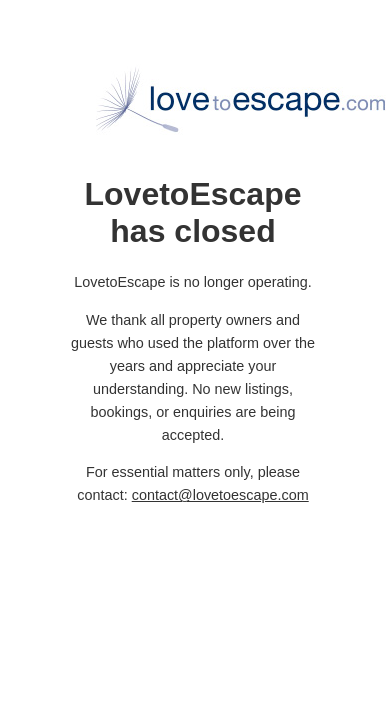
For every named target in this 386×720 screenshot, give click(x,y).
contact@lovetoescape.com (220, 495)
